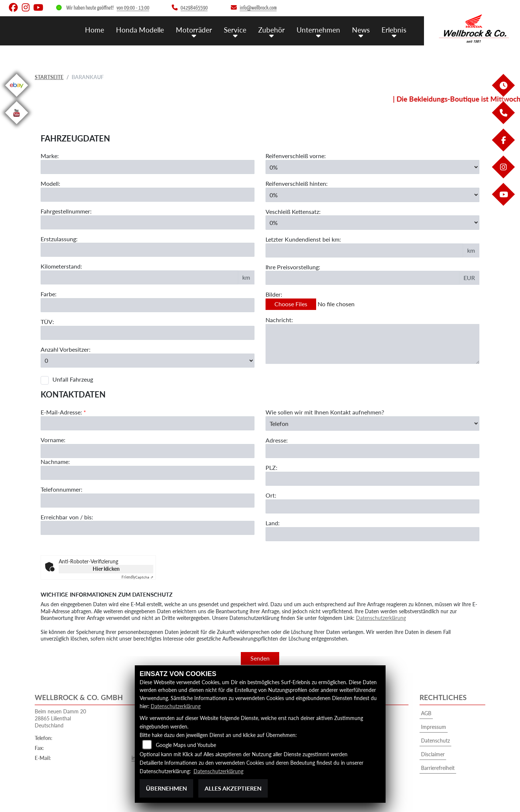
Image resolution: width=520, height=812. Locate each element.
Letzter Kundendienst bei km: (303, 239)
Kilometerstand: (61, 266)
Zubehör (271, 30)
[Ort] (372, 535)
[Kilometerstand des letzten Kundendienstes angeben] (364, 250)
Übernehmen (166, 788)
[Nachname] (148, 501)
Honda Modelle (140, 30)
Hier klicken (106, 569)
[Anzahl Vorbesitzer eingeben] (148, 361)
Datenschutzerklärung (381, 618)
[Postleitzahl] (372, 507)
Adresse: (277, 468)
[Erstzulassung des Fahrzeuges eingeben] (148, 250)
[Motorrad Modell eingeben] (148, 195)
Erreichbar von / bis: (67, 545)
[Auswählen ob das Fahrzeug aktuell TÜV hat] (148, 333)
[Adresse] (372, 479)
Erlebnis (394, 30)
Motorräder (194, 30)
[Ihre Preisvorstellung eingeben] (362, 278)
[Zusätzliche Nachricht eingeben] (372, 344)
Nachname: (55, 490)
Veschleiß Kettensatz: (293, 211)
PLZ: (271, 496)
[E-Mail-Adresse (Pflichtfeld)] (148, 451)
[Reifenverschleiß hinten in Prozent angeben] (372, 195)
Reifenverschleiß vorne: (296, 156)
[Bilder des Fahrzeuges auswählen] (372, 304)
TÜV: (47, 322)
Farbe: (49, 294)
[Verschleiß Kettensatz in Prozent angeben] (372, 222)
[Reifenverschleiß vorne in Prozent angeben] (372, 167)
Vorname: (53, 468)
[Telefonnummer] (148, 528)
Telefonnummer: (61, 517)
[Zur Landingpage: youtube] (17, 125)
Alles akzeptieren (233, 788)
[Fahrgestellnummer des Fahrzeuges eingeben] (148, 222)
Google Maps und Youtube (186, 745)
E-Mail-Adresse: (63, 440)
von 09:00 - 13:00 (133, 8)
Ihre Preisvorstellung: (293, 267)
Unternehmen (318, 30)
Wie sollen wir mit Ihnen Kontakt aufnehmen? (325, 440)
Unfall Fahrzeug (73, 379)
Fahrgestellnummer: (66, 211)
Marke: (50, 156)
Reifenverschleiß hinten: (297, 183)
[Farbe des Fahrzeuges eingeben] (148, 305)
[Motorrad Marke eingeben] (148, 167)
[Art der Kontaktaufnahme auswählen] (372, 451)
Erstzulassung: (59, 239)
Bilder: (274, 294)
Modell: (50, 183)
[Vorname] (148, 479)
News (361, 30)
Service (235, 30)
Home (95, 30)
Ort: (271, 523)
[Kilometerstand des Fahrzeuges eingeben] (139, 277)
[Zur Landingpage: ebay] (17, 98)
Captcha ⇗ (137, 577)
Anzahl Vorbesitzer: (66, 349)
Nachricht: (279, 320)
